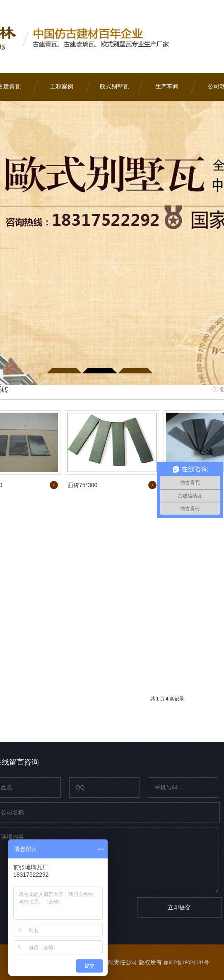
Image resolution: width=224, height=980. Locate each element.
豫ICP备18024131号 (186, 963)
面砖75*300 (82, 485)
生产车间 (167, 87)
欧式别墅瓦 (114, 87)
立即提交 (179, 907)
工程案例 (62, 87)
